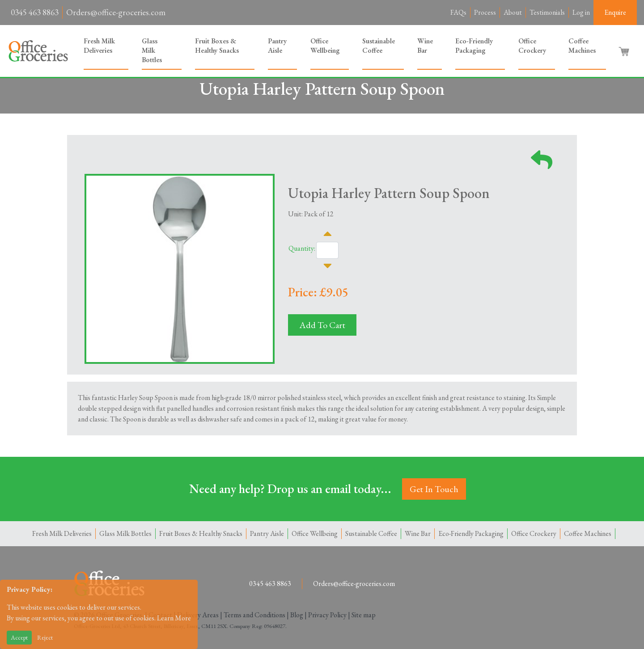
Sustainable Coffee (379, 46)
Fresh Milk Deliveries (99, 46)
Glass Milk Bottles (152, 50)
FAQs (458, 12)
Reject (45, 637)
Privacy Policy (327, 615)
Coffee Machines (582, 46)
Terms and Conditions (254, 615)
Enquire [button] (615, 12)
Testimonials (547, 12)
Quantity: (302, 248)
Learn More (174, 618)
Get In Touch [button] (434, 489)
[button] (625, 51)
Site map (364, 615)
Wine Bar (425, 46)
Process (485, 12)
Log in (581, 12)
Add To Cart (322, 325)
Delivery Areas (198, 615)
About (513, 12)
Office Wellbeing (325, 46)
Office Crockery (532, 46)
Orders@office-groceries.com (116, 12)
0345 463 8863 (35, 12)
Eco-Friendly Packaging (474, 46)
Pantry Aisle (277, 46)
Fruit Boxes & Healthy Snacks (217, 46)
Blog (297, 615)
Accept (19, 637)
